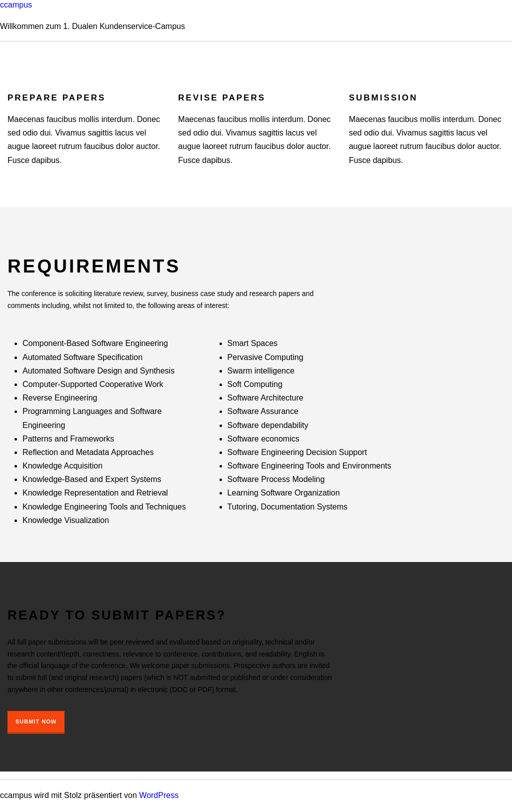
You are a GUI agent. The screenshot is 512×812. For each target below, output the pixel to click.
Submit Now (36, 721)
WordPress (159, 795)
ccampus (16, 5)
